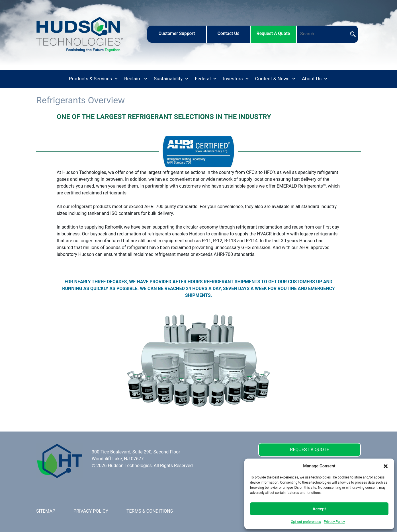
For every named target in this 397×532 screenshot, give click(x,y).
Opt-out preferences (306, 522)
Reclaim (136, 79)
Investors (236, 79)
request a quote (273, 34)
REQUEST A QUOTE (309, 450)
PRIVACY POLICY (91, 511)
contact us (229, 34)
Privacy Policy (334, 522)
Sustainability (171, 79)
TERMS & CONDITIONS (150, 511)
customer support (177, 34)
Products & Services (94, 79)
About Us (315, 79)
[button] (386, 466)
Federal (206, 79)
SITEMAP (46, 511)
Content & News (276, 79)
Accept (319, 509)
